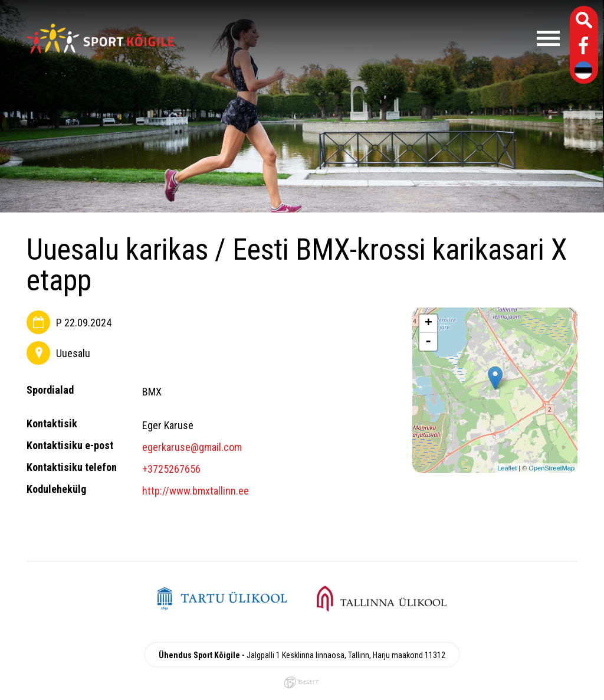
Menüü (373, 38)
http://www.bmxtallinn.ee (196, 491)
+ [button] (429, 323)
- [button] (428, 342)
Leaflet (507, 468)
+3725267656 (171, 469)
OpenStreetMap (552, 468)
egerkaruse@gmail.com (192, 447)
